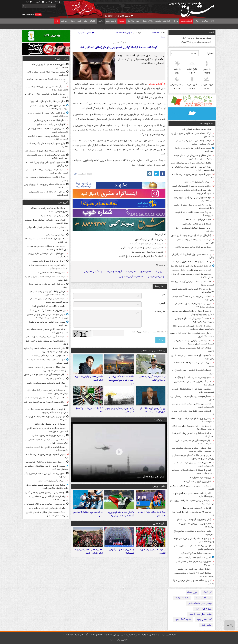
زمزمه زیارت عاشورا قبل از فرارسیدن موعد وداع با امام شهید (194, 540)
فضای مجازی (146, 272)
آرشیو (49, 2)
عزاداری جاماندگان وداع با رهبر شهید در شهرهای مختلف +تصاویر (195, 142)
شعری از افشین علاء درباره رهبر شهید (194, 557)
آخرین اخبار (63, 203)
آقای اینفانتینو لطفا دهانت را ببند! (50, 124)
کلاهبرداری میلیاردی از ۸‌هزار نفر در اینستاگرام (142, 248)
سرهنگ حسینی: (119, 43)
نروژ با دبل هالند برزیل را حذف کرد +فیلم (152, 517)
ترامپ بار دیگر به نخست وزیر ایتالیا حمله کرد (45, 398)
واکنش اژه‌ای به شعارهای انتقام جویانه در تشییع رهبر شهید (48, 130)
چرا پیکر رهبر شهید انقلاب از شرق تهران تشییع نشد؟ (195, 214)
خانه (212, 21)
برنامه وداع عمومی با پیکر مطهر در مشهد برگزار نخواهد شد (194, 207)
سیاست (205, 21)
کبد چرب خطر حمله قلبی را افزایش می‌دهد (192, 270)
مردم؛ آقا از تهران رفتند (55, 379)
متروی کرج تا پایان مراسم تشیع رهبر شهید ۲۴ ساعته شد (193, 291)
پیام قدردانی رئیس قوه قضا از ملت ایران (47, 508)
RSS (58, 2)
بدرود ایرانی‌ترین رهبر (56, 235)
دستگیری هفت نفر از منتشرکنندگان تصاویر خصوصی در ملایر (193, 391)
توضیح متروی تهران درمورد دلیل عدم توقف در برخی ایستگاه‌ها (193, 427)
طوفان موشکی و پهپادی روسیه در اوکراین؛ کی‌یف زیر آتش (48, 138)
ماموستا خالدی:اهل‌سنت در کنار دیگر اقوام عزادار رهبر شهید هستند (47, 392)
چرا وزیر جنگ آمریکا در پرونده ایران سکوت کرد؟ (48, 81)
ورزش (175, 21)
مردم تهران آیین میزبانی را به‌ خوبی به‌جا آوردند (49, 286)
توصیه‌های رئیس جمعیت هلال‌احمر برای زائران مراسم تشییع (192, 502)
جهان (197, 21)
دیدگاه (72, 21)
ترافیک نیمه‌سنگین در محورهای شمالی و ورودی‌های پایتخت (194, 442)
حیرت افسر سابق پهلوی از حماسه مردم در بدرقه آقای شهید (48, 115)
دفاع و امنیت (148, 21)
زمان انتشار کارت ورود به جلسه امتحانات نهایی (194, 364)
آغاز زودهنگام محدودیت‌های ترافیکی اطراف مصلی (193, 582)
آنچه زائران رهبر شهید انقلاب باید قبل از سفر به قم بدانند (46, 418)
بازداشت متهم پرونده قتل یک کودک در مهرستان (195, 241)
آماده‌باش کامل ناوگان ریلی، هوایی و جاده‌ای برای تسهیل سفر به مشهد (192, 328)
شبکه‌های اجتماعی (163, 21)
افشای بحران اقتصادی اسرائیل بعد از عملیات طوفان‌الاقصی (47, 222)
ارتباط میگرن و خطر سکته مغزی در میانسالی (191, 262)
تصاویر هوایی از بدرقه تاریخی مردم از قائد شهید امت (48, 74)
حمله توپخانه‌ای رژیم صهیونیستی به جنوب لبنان (48, 385)
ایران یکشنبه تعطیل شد (201, 478)
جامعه (101, 21)
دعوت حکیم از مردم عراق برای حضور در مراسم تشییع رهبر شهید (49, 300)
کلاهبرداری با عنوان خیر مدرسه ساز (147, 252)
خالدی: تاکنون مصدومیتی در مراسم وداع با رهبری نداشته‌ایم (193, 495)
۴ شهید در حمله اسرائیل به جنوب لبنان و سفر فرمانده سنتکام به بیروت (48, 411)
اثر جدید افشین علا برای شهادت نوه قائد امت (191, 266)
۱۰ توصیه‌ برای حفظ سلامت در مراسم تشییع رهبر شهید (193, 357)
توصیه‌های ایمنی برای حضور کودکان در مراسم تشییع (192, 487)
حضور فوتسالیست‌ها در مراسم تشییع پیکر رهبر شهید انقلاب (48, 157)
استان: (210, 53)
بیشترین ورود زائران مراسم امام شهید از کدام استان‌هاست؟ (192, 420)
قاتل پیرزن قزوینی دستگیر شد (198, 482)
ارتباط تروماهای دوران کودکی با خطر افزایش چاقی (193, 256)
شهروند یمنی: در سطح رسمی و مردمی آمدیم (45, 492)
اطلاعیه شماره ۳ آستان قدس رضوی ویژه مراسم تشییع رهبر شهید (121, 381)
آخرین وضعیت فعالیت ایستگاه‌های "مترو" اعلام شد (194, 230)
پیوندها (64, 21)
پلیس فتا (158, 272)
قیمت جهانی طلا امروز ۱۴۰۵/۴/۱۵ (196, 42)
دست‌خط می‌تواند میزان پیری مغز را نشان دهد (194, 249)
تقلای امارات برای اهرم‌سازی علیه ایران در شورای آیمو (48, 255)
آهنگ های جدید (204, 620)
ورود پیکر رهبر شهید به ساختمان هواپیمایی (46, 462)
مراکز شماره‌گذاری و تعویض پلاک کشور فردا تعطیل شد (193, 435)
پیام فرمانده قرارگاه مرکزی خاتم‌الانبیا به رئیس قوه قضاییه (49, 498)
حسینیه (122, 21)
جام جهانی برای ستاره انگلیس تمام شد (48, 356)
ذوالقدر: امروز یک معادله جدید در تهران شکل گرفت (46, 343)
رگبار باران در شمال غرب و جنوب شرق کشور (191, 235)
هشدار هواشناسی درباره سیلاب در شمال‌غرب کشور (192, 398)
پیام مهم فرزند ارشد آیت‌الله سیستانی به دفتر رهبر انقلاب (46, 240)
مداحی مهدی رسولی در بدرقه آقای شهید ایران (45, 504)
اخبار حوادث (131, 272)
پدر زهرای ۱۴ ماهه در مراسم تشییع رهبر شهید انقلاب (48, 193)
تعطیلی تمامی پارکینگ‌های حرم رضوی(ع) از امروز (193, 372)
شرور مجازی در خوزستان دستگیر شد (147, 244)
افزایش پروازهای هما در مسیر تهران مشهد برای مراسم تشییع (194, 547)
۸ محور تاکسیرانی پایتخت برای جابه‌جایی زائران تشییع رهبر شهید (194, 320)
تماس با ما (39, 2)
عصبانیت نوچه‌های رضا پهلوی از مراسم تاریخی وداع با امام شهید (49, 107)
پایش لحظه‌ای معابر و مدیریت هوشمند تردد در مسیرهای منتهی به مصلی (193, 450)
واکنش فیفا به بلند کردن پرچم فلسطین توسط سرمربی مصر (121, 517)
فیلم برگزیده (160, 422)
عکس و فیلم (82, 21)
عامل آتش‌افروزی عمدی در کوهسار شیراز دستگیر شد (194, 383)
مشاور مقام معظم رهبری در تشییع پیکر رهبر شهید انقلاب (46, 186)
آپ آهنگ (207, 592)
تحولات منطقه (186, 21)
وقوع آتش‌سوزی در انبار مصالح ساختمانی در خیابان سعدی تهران (193, 169)
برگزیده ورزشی (159, 489)
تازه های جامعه (207, 123)
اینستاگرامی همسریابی (93, 272)
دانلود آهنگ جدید (204, 598)
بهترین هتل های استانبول (200, 603)
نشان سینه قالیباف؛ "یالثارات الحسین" (48, 101)
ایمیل (162, 303)
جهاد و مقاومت (134, 21)
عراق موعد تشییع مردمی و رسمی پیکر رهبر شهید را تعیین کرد (47, 331)
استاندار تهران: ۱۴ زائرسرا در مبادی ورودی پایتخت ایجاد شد (194, 575)
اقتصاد (93, 21)
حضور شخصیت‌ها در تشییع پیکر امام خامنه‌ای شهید (88, 556)
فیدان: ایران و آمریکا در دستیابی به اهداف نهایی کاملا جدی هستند (48, 248)
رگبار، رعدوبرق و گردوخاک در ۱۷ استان (194, 520)
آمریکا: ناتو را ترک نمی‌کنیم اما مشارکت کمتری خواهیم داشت (49, 210)
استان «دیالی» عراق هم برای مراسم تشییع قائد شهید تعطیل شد (47, 430)
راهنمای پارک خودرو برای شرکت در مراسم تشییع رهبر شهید (194, 464)
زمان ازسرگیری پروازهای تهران (198, 182)
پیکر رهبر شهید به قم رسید (151, 479)
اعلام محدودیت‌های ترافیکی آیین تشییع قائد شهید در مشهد (192, 283)
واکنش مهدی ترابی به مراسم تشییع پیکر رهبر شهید (46, 404)
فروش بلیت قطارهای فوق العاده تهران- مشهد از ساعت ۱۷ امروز (192, 335)
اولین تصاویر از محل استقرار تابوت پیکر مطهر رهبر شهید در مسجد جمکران (46, 350)
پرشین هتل (206, 625)
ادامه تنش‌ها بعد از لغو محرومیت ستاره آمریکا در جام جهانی (49, 267)
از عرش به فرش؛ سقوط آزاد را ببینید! (49, 261)
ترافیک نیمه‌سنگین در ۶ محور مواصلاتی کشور (191, 163)
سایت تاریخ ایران (182, 598)
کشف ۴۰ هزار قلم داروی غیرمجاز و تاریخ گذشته (141, 256)
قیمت (212, 32)
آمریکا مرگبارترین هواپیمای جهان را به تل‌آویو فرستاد (46, 96)
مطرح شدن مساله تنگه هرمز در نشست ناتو (45, 151)
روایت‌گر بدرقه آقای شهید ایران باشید (195, 569)
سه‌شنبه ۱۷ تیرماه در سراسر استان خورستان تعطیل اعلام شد (193, 276)
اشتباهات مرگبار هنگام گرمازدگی (196, 553)
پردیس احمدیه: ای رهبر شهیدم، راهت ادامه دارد (193, 176)
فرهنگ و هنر (111, 21)
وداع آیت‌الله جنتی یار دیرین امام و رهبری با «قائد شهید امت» (47, 88)
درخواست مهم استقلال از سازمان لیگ (88, 517)
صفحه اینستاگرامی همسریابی (131, 277)
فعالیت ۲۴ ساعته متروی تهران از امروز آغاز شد (193, 514)
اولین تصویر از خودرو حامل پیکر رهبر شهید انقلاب (47, 145)
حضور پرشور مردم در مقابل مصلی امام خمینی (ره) (195, 563)
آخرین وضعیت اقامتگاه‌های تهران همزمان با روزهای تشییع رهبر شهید (193, 457)
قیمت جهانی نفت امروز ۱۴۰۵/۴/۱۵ (196, 38)
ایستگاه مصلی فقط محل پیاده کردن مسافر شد (193, 413)
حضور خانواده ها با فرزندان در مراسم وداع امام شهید (194, 533)
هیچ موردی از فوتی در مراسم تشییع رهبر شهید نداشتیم (194, 199)
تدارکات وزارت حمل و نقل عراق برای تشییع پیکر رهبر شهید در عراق (47, 514)
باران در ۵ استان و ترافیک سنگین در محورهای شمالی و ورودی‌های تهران (192, 313)
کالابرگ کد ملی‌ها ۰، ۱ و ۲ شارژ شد (89, 412)
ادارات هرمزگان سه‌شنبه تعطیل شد (195, 220)
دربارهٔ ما (27, 2)
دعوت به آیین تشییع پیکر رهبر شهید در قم (46, 337)
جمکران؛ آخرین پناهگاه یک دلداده (50, 424)
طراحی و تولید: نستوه (119, 640)
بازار (57, 21)
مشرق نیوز (190, 8)
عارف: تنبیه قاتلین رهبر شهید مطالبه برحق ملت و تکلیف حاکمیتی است (47, 487)
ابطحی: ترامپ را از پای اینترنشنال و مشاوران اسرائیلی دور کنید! (47, 468)
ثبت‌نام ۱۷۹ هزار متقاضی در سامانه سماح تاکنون (194, 350)
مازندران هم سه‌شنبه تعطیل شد (197, 129)
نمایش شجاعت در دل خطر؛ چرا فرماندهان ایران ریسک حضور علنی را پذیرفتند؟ (48, 316)
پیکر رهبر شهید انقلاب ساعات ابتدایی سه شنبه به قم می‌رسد (194, 192)
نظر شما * (160, 312)
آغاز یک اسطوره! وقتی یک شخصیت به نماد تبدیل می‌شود (47, 361)
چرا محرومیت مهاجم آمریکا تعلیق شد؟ (48, 310)
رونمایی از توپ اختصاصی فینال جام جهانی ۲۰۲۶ (47, 229)
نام (163, 295)
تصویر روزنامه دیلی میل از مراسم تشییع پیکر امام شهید (46, 475)
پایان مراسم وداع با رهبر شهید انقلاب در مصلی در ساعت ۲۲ (195, 305)
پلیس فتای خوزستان (156, 277)
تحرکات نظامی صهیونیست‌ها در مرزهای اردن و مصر (46, 179)
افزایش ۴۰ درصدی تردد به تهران (197, 508)
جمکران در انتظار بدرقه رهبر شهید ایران (121, 556)
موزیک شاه (192, 592)
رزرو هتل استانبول (203, 609)
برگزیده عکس (159, 527)
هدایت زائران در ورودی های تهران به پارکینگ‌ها (196, 525)
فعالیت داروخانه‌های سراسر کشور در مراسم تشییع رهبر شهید (193, 405)
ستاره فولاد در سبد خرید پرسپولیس (49, 120)
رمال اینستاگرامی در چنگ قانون (149, 239)
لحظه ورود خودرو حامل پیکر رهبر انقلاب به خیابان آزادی (47, 164)
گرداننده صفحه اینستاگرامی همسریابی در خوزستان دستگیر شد (119, 47)
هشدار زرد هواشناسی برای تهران (197, 224)
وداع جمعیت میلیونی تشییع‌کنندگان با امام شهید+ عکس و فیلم (47, 171)
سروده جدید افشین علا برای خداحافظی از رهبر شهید (194, 150)
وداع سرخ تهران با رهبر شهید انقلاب (153, 556)
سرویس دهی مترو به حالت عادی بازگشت (193, 377)
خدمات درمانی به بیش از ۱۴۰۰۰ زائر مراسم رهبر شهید (193, 298)
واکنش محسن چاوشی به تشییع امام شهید (192, 186)
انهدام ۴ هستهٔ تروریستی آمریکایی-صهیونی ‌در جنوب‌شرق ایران (193, 472)
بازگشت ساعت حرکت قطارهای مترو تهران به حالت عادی (193, 135)
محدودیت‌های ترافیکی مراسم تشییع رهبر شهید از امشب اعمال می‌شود (194, 342)
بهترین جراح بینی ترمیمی (200, 614)
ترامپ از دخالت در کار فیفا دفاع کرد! (49, 306)
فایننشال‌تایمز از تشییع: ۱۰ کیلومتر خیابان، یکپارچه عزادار (47, 449)
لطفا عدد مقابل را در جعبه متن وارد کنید (149, 332)
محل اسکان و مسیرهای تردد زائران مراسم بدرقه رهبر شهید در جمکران (194, 157)
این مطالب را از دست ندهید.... (152, 351)
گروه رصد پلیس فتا (114, 272)
